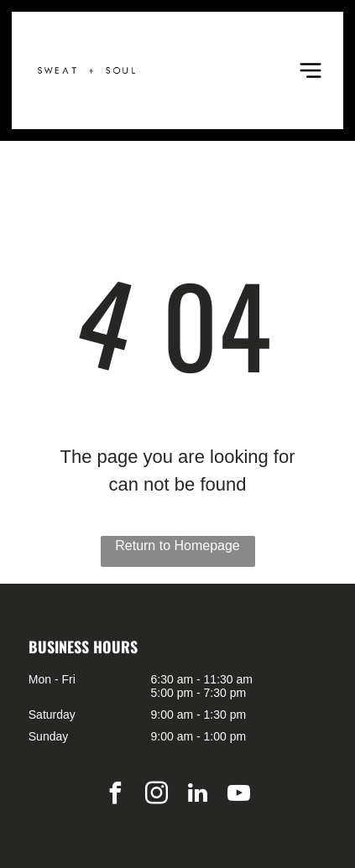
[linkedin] (198, 795)
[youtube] (239, 795)
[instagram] (157, 795)
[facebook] (116, 795)
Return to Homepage (177, 546)
